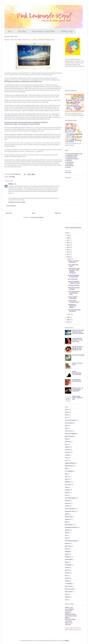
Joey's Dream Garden (71, 616)
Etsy (66, 476)
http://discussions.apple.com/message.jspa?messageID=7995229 (22, 124)
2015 (68, 245)
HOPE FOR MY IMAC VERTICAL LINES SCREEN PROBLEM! (74, 271)
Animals (67, 412)
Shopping (67, 551)
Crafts (67, 458)
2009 (68, 317)
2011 (68, 254)
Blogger (67, 641)
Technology (12, 177)
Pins (66, 535)
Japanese (68, 503)
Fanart (67, 487)
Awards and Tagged (70, 434)
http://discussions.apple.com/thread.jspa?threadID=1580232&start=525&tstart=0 (26, 122)
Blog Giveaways (69, 436)
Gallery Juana (69, 623)
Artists (67, 426)
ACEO (67, 410)
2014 (68, 247)
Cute (66, 460)
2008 (68, 320)
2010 (68, 257)
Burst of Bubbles (69, 609)
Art (66, 418)
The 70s (67, 570)
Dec (69, 259)
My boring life (69, 525)
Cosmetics (68, 452)
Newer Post (9, 213)
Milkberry (67, 618)
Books (67, 439)
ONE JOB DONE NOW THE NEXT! (74, 311)
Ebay (66, 474)
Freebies (67, 501)
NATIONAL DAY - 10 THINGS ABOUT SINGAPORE (78, 390)
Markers (67, 514)
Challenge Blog (67, 31)
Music (67, 522)
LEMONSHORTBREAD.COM (74, 154)
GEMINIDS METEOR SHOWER (74, 289)
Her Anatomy (68, 621)
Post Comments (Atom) (37, 217)
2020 (68, 235)
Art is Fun (69, 173)
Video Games (69, 592)
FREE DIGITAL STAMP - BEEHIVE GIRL (77, 398)
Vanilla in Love (69, 607)
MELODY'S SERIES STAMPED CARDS (74, 282)
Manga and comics (70, 511)
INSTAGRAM (70, 162)
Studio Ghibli (68, 559)
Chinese (67, 447)
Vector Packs (68, 586)
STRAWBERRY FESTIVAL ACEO (77, 381)
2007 (68, 322)
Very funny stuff (69, 589)
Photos (67, 533)
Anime (67, 415)
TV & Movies (68, 584)
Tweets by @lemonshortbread (73, 228)
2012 (68, 252)
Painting (67, 530)
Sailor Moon (68, 546)
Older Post (58, 213)
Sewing (67, 549)
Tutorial (67, 581)
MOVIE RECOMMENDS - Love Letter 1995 (77, 373)
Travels (67, 578)
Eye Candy (68, 485)
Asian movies (69, 431)
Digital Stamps (69, 466)
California (67, 442)
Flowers (67, 493)
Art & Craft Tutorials (70, 420)
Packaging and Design (71, 527)
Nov (69, 314)
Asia (66, 428)
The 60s (67, 568)
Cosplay (67, 455)
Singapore (68, 557)
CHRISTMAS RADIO (74, 285)
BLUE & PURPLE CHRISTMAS (73, 298)
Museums (68, 519)
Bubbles (11, 184)
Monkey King (68, 517)
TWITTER (69, 161)
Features (67, 490)
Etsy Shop (22, 31)
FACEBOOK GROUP (72, 155)
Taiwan (67, 562)
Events (67, 479)
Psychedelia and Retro (71, 541)
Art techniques (69, 423)
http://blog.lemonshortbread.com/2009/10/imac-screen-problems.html (23, 82)
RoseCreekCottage (70, 619)
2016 (68, 243)
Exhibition (68, 482)
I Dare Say (68, 624)
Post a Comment (11, 206)
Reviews (67, 543)
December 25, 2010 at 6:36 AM (17, 202)
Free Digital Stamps (70, 498)
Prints (66, 538)
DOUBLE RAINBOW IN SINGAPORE (74, 276)
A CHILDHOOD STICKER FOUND (74, 301)
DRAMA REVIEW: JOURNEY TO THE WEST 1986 (77, 340)
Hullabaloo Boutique (70, 614)
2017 (68, 240)
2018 (68, 238)
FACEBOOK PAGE (71, 157)
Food (66, 495)
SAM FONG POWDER (78, 355)
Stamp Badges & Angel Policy (43, 31)
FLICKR (68, 167)
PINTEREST (70, 164)
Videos (67, 594)
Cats (66, 444)
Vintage (67, 597)
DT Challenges (69, 471)
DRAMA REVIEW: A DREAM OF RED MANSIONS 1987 (78, 348)
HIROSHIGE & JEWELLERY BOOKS (72, 306)
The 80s (67, 573)
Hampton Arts (69, 611)
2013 (68, 250)
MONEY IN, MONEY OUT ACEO (74, 262)
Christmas (68, 450)
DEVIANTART (70, 166)
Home (10, 31)
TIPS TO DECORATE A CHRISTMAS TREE (74, 293)
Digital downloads (70, 463)
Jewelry (67, 506)
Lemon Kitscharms (70, 509)
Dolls (66, 468)
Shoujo (67, 554)
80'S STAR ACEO (73, 279)
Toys (66, 576)
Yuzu (66, 600)
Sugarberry (68, 613)
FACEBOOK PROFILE (72, 159)
